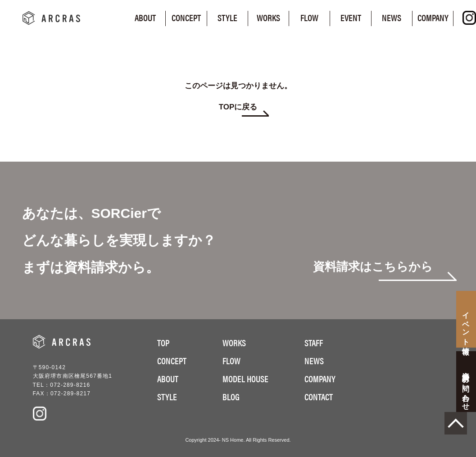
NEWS (314, 360)
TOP (163, 342)
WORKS (234, 342)
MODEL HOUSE (245, 378)
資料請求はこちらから (373, 267)
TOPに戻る (238, 107)
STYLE (167, 396)
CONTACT (319, 396)
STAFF (314, 342)
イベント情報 (466, 325)
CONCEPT (172, 360)
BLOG (231, 396)
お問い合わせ (466, 387)
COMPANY (320, 378)
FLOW (231, 360)
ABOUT (168, 378)
